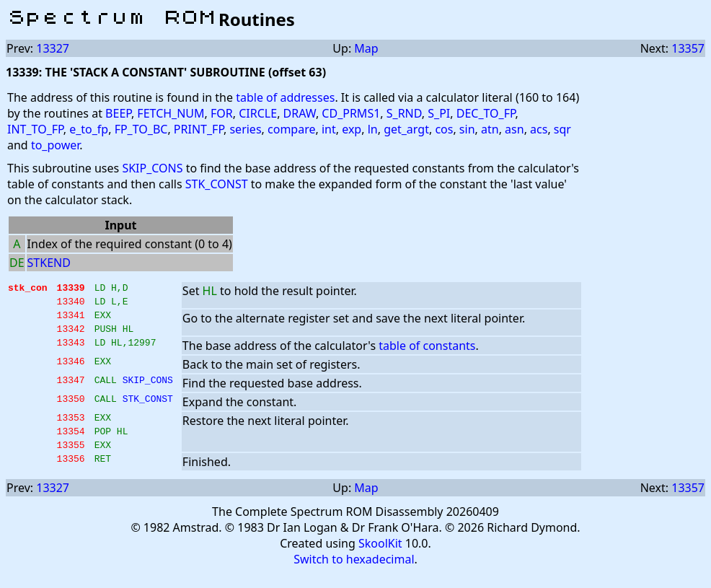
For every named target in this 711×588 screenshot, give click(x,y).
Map (366, 48)
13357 (688, 48)
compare (291, 129)
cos (444, 129)
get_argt (406, 129)
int (329, 129)
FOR (222, 113)
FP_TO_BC (141, 129)
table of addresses (285, 97)
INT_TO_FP (35, 129)
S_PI (439, 113)
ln (373, 129)
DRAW (300, 113)
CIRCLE (258, 113)
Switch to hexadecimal (354, 574)
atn (490, 129)
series (245, 129)
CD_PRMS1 (351, 113)
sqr (562, 129)
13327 (53, 48)
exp (352, 129)
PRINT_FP (199, 129)
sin (467, 129)
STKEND (49, 263)
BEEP (118, 113)
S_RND (404, 113)
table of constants (427, 354)
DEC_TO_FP (486, 113)
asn (515, 129)
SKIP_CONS (152, 168)
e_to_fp (89, 129)
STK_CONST (217, 184)
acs (539, 129)
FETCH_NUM (171, 113)
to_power (55, 145)
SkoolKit (380, 558)
